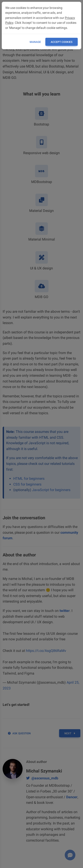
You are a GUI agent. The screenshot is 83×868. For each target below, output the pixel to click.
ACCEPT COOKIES (62, 42)
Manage (35, 42)
